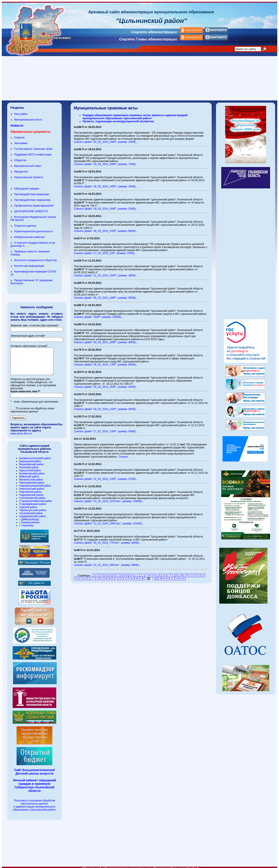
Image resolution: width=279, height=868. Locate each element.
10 (131, 573)
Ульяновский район (31, 516)
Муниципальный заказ (28, 163)
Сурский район (28, 510)
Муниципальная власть (28, 117)
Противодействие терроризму (32, 197)
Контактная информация (29, 263)
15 (159, 573)
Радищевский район (31, 498)
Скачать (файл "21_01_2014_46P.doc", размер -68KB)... (107, 562)
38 (155, 576)
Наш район (21, 111)
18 (175, 573)
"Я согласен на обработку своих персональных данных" (32, 413)
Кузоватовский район (32, 476)
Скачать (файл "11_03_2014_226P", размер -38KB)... (106, 273)
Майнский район (29, 479)
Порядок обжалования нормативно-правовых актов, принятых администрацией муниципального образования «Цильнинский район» (135, 114)
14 (153, 573)
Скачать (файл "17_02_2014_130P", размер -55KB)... (106, 429)
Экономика (21, 141)
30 (109, 576)
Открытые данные (25, 223)
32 (121, 576)
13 (148, 573)
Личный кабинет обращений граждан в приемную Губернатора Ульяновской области (34, 788)
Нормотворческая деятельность (34, 229)
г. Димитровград (29, 522)
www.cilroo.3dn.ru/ (21, 436)
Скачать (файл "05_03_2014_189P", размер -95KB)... (106, 295)
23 (203, 573)
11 (137, 573)
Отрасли (19, 135)
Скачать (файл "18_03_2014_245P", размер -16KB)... (106, 184)
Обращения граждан (27, 186)
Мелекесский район (31, 482)
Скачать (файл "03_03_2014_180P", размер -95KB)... (106, 340)
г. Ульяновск (26, 528)
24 (76, 576)
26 (87, 576)
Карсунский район (30, 473)
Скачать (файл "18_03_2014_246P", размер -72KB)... (106, 162)
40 (167, 576)
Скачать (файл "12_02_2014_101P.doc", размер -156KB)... (109, 499)
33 (126, 576)
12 (142, 573)
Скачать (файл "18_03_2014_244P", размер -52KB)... (106, 206)
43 (183, 576)
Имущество (21, 169)
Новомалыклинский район (35, 488)
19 (181, 573)
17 (170, 573)
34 (132, 576)
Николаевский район (32, 485)
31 (115, 576)
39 (161, 576)
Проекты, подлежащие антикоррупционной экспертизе (118, 119)
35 (137, 576)
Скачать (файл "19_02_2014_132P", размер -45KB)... (106, 406)
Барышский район (30, 464)
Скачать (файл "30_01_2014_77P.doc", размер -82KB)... (107, 540)
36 (143, 576)
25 (82, 576)
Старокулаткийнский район (36, 504)
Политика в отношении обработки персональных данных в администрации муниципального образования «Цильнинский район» (34, 808)
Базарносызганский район (35, 461)
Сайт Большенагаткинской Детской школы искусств (34, 774)
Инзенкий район (29, 470)
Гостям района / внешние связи (33, 146)
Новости (17, 123)
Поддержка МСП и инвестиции (33, 152)
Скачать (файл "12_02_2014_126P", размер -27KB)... (106, 476)
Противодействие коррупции (32, 192)
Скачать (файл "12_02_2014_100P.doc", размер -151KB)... (109, 521)
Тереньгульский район (33, 513)
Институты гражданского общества (35, 258)
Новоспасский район (32, 491)
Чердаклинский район (32, 519)
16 (164, 573)
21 (192, 573)
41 (172, 576)
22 (197, 573)
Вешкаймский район (31, 467)
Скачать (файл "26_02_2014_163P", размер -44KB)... (106, 384)
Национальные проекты (29, 175)
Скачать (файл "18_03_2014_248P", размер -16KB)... (106, 139)
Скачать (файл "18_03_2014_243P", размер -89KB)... (106, 228)
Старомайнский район (33, 507)
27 (93, 576)
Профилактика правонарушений (34, 203)
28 (98, 576)
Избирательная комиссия (30, 234)
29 (104, 576)
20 (186, 573)
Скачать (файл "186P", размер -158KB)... (99, 314)
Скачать (123, 454)
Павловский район (30, 494)
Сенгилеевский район (32, 501)
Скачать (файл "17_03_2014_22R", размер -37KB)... (105, 251)
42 (177, 576)
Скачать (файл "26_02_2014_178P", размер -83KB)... (106, 362)
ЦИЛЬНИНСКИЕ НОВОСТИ (31, 209)
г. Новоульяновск (29, 525)
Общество (20, 158)
